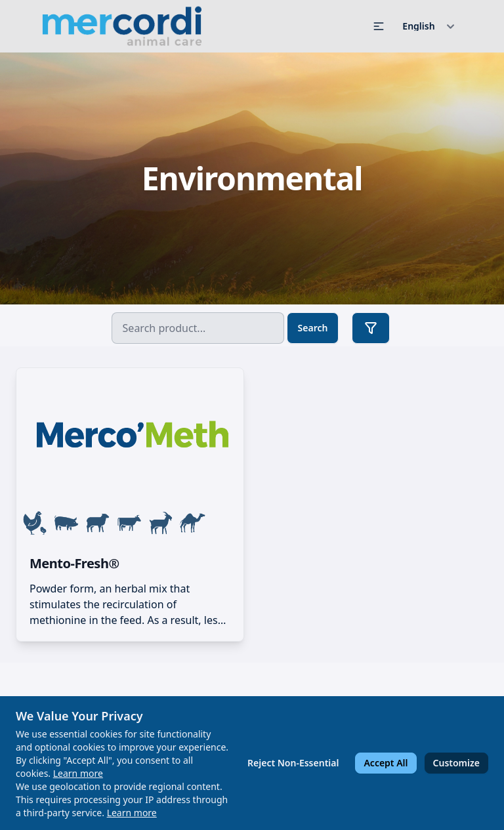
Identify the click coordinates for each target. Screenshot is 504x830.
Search (313, 328)
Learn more (78, 773)
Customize (456, 763)
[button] (379, 26)
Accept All (386, 763)
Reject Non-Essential (293, 763)
